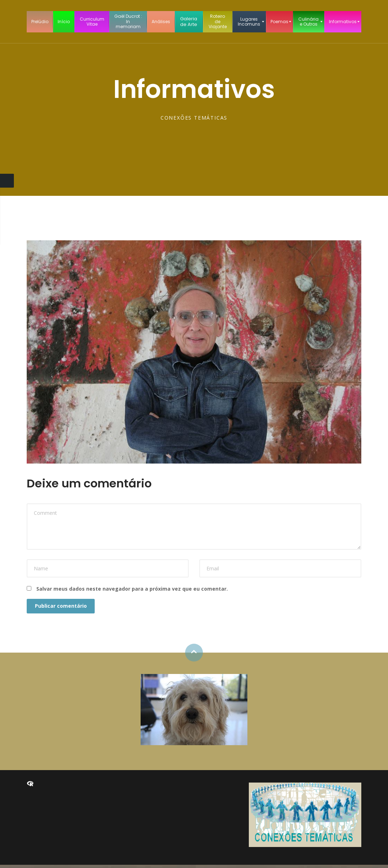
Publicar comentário (63, 608)
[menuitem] (40, 22)
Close (7, 181)
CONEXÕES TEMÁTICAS (194, 118)
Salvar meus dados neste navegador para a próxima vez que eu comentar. (132, 589)
